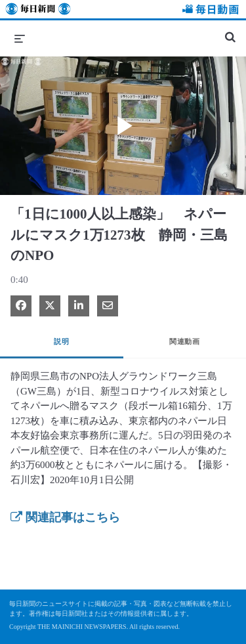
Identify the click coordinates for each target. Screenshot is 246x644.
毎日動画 (209, 11)
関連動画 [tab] (184, 341)
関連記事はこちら (65, 517)
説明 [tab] (61, 341)
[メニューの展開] (20, 38)
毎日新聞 (38, 11)
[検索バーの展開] (230, 32)
